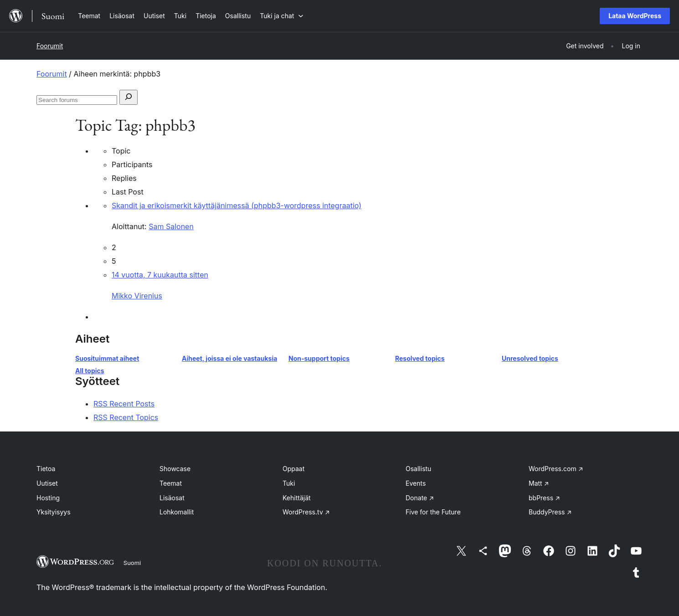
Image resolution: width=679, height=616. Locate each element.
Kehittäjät (297, 498)
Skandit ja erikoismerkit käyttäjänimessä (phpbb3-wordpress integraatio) (237, 205)
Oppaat (293, 469)
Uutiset (47, 483)
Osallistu (418, 469)
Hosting (48, 498)
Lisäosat (172, 498)
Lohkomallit (177, 512)
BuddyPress (550, 512)
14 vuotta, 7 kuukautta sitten (160, 275)
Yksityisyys (54, 512)
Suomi (132, 563)
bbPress (544, 498)
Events (416, 483)
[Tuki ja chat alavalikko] (282, 16)
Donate (420, 498)
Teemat (171, 483)
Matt (539, 483)
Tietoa (46, 469)
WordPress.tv (306, 512)
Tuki (289, 483)
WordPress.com (556, 469)
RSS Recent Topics (126, 417)
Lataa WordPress (635, 16)
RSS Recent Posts (124, 404)
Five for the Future (433, 512)
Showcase (175, 469)
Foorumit (50, 46)
